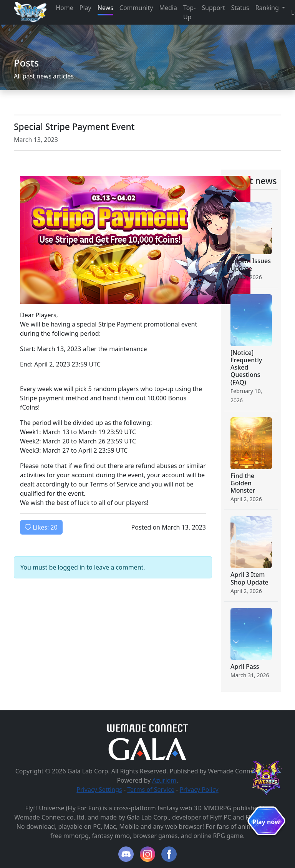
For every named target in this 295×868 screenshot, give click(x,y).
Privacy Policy (199, 790)
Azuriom (164, 780)
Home (65, 8)
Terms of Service (151, 790)
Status (240, 8)
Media (168, 8)
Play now (266, 822)
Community (136, 8)
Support (213, 8)
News (105, 8)
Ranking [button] (268, 8)
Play (85, 8)
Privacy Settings (99, 790)
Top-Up (189, 12)
